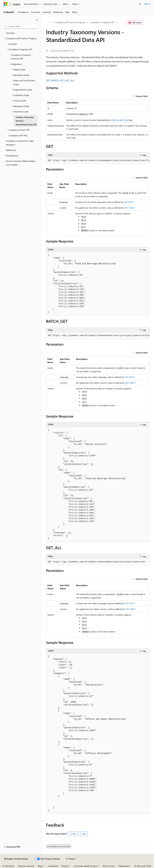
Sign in (147, 4)
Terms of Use (109, 866)
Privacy (65, 866)
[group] (98, 161)
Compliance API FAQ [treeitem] (18, 135)
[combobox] (21, 26)
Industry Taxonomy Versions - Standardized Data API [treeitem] (26, 121)
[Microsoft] (6, 4)
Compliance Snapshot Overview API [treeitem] (21, 57)
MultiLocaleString (120, 120)
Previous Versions (26, 866)
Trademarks (123, 866)
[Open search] (140, 4)
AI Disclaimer (8, 866)
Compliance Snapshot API (102, 22)
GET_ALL (70, 80)
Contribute (53, 866)
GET (48, 80)
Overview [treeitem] (10, 33)
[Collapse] (37, 20)
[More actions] (147, 23)
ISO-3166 (129, 208)
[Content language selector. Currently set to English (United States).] (16, 859)
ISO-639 (128, 202)
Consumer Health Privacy (85, 866)
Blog (40, 866)
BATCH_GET (58, 80)
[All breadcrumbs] (49, 23)
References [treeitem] (11, 150)
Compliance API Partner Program (70, 22)
